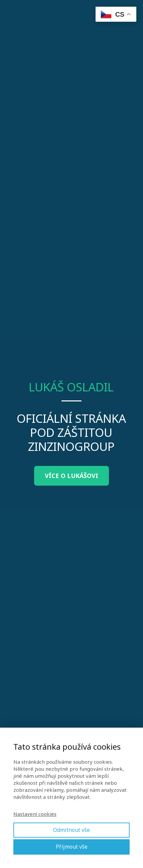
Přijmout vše (72, 847)
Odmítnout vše (71, 830)
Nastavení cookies (35, 814)
